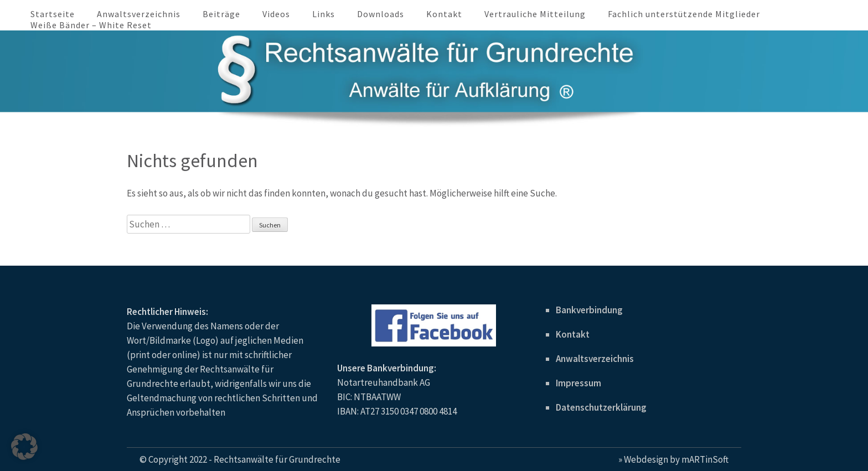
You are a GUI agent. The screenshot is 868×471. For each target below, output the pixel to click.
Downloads (381, 14)
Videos (276, 14)
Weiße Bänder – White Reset (91, 25)
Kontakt (444, 14)
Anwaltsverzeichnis (139, 14)
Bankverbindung (589, 310)
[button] (24, 447)
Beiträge (221, 14)
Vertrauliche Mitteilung (535, 14)
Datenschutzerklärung (601, 407)
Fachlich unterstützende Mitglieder (684, 14)
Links (324, 14)
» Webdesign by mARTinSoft (673, 459)
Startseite (53, 14)
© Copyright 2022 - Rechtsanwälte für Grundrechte (240, 459)
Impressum (578, 383)
